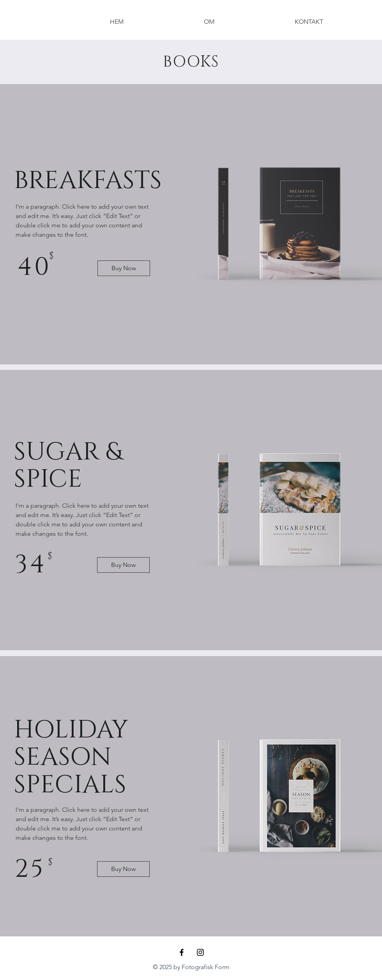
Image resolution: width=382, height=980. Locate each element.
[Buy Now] (124, 268)
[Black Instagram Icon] (200, 952)
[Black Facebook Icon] (182, 952)
